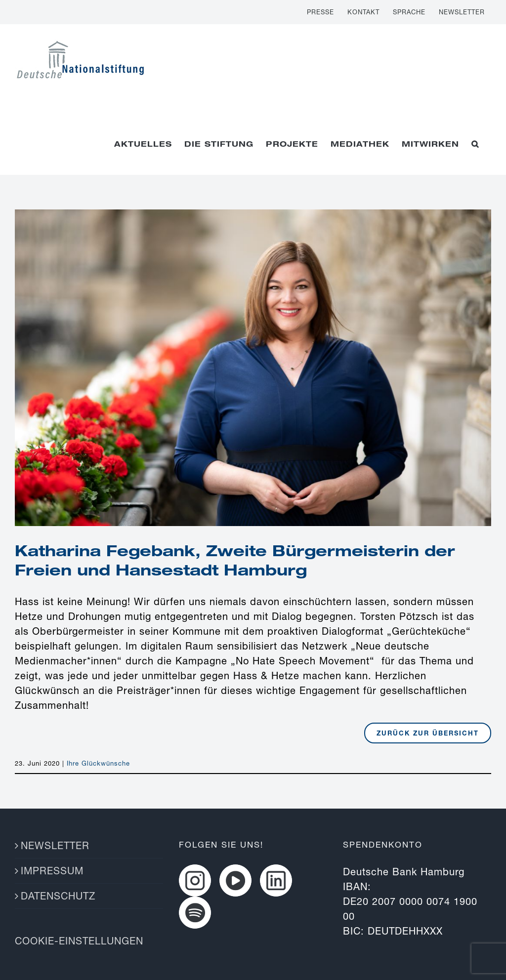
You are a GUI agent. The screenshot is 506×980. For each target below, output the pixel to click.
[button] (475, 144)
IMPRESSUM (52, 871)
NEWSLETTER (55, 845)
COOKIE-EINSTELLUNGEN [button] (79, 941)
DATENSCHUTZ (58, 896)
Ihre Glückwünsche (98, 763)
